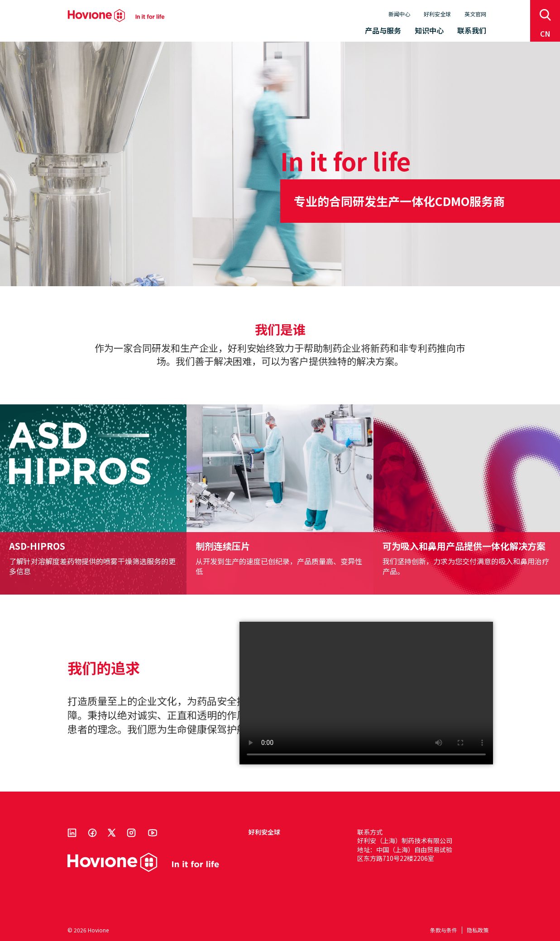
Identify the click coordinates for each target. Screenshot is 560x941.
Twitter (112, 833)
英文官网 (475, 14)
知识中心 (429, 30)
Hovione (116, 15)
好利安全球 (437, 14)
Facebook (92, 833)
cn (545, 34)
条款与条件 (444, 930)
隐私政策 (478, 930)
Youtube (153, 833)
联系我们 (472, 30)
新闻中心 (399, 14)
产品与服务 (383, 30)
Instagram (131, 833)
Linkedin (72, 833)
